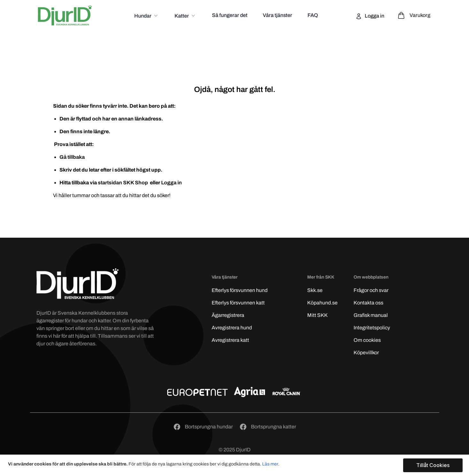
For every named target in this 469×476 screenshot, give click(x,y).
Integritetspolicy (372, 328)
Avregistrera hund (232, 328)
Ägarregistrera (228, 315)
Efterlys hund (240, 290)
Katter (182, 16)
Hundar (143, 16)
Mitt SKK (317, 315)
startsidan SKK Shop (123, 183)
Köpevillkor (366, 353)
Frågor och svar (371, 290)
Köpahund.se (322, 303)
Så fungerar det (230, 15)
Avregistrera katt (230, 340)
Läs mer (270, 464)
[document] (235, 465)
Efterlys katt (238, 303)
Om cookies (367, 340)
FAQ (313, 15)
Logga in (374, 16)
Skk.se (315, 290)
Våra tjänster (277, 15)
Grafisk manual (371, 315)
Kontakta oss (368, 303)
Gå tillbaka (72, 157)
